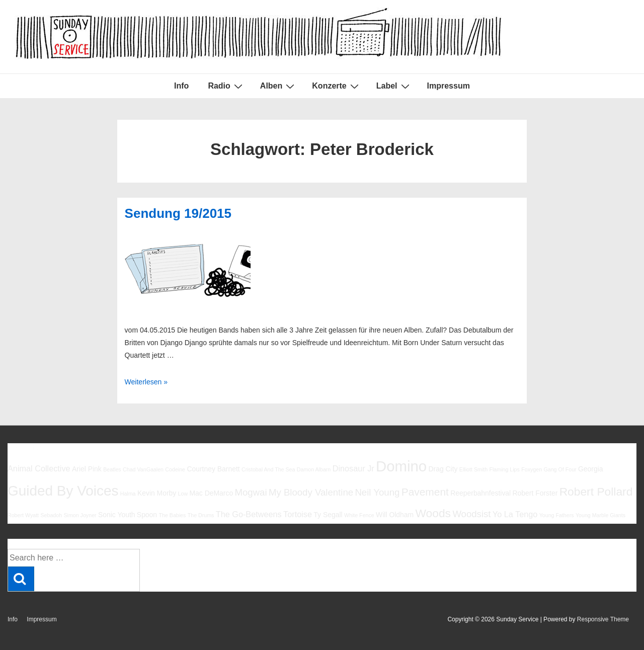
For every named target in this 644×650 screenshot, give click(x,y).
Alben (278, 86)
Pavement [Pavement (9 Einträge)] (425, 492)
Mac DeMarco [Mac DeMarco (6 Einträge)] (212, 493)
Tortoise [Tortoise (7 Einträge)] (298, 514)
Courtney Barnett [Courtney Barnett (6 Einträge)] (213, 469)
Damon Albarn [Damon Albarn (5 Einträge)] (314, 469)
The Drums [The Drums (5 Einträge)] (201, 515)
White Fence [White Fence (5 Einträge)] (359, 515)
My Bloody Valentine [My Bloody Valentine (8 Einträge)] (311, 492)
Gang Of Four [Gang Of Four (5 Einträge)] (560, 469)
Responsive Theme (603, 619)
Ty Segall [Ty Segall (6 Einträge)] (328, 515)
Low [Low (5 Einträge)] (183, 494)
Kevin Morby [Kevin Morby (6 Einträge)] (157, 493)
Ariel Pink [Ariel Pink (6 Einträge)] (87, 469)
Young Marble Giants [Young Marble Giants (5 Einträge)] (600, 515)
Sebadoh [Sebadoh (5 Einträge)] (51, 515)
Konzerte (336, 86)
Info (181, 86)
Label (394, 86)
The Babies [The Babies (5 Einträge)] (172, 515)
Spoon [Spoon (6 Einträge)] (147, 515)
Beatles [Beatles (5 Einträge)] (112, 469)
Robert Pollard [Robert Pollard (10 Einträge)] (596, 492)
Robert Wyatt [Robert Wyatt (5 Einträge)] (23, 515)
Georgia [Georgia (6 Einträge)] (591, 469)
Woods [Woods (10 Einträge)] (433, 513)
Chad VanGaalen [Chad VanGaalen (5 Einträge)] (143, 469)
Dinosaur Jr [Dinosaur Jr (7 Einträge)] (353, 468)
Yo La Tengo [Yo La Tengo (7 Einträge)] (515, 514)
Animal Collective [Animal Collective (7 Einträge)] (39, 468)
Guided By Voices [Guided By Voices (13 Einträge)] (63, 491)
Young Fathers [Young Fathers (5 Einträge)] (557, 515)
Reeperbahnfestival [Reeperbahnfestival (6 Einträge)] (480, 493)
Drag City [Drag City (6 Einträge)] (443, 469)
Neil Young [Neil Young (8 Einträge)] (377, 492)
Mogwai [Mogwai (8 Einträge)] (251, 492)
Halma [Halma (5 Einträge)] (128, 494)
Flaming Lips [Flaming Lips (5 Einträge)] (504, 469)
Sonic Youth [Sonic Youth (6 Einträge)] (117, 515)
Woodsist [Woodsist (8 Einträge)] (471, 514)
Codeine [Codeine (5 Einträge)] (175, 469)
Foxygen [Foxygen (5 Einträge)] (532, 469)
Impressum (449, 86)
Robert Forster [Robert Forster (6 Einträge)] (535, 493)
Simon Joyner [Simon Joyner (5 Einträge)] (80, 515)
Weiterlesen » (146, 382)
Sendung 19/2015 (178, 213)
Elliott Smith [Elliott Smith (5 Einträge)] (473, 469)
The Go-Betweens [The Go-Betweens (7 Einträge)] (249, 514)
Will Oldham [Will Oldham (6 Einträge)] (395, 515)
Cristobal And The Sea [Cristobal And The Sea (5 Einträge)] (268, 469)
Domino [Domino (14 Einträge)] (401, 466)
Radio (226, 86)
